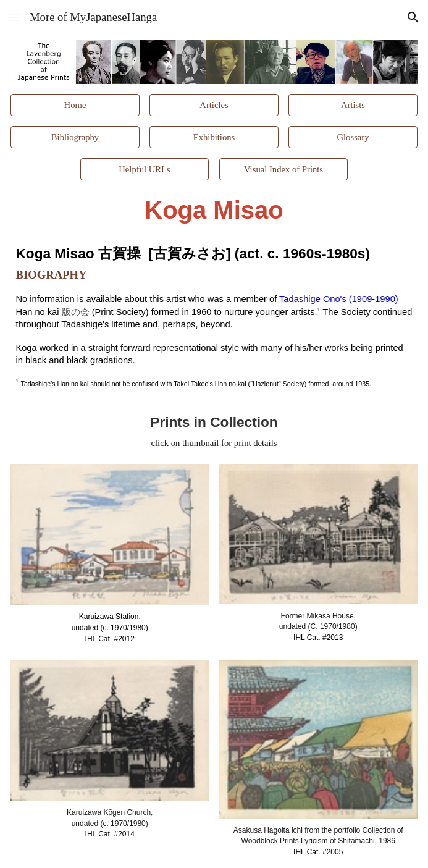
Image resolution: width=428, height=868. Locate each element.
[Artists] (353, 105)
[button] (15, 17)
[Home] (75, 105)
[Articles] (214, 105)
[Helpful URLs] (145, 169)
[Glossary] (353, 137)
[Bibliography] (75, 137)
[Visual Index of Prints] (283, 169)
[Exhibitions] (214, 137)
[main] (214, 210)
